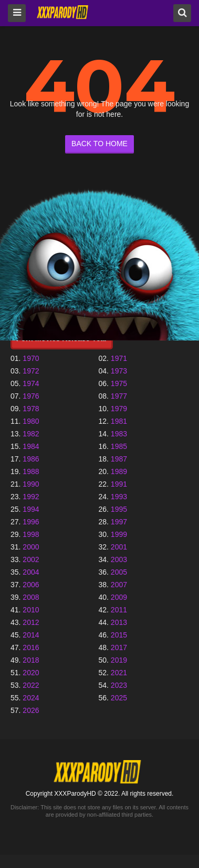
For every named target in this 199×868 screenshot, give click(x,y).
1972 (31, 371)
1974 (31, 383)
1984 (31, 446)
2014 (31, 635)
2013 (119, 622)
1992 (31, 497)
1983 (119, 434)
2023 (119, 685)
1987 (119, 459)
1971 (119, 358)
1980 (31, 421)
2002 (31, 559)
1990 (31, 484)
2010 (31, 610)
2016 (31, 647)
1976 (31, 396)
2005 (119, 572)
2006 (31, 585)
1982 (31, 434)
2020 (31, 673)
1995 (119, 509)
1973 (119, 371)
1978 (31, 409)
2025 (119, 698)
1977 (119, 396)
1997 (119, 522)
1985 (119, 446)
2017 (119, 647)
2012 (31, 622)
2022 (31, 685)
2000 (31, 547)
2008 (31, 597)
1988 (31, 471)
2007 (119, 585)
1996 (31, 522)
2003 (119, 559)
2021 (119, 673)
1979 (119, 409)
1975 (119, 383)
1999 (119, 534)
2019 (119, 660)
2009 (119, 597)
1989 (119, 471)
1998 (31, 534)
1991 (119, 484)
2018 (31, 660)
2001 (119, 547)
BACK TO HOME (99, 144)
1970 (31, 358)
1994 (31, 509)
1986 (31, 459)
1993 (119, 497)
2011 (119, 610)
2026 (31, 710)
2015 (119, 635)
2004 (31, 572)
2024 (31, 698)
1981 (119, 421)
